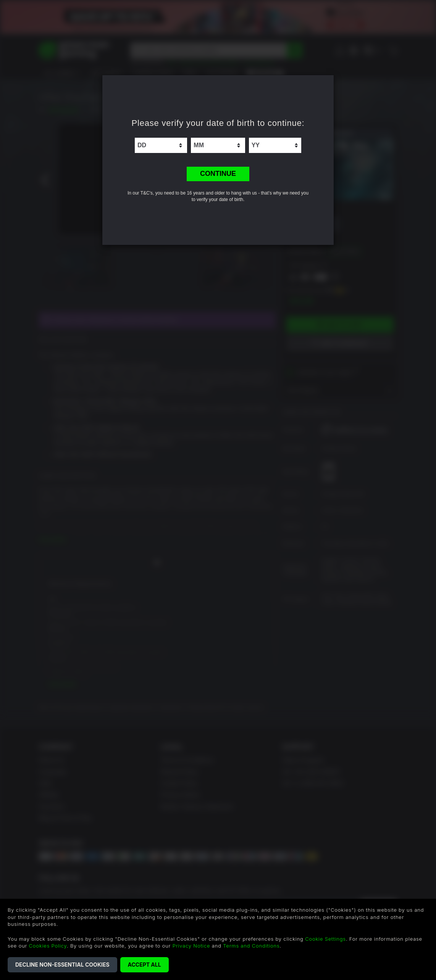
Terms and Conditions (251, 946)
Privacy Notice (191, 946)
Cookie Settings (325, 939)
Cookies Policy (48, 946)
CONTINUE (218, 174)
